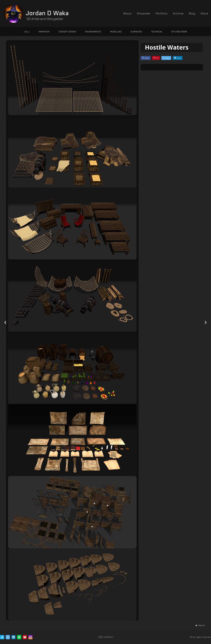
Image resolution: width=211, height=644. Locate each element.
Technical (157, 32)
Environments (93, 32)
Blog (192, 13)
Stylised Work (179, 32)
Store (204, 13)
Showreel (144, 13)
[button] (200, 625)
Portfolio (162, 13)
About (127, 13)
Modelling (116, 32)
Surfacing (136, 32)
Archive (178, 13)
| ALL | (27, 32)
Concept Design (67, 32)
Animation (44, 32)
